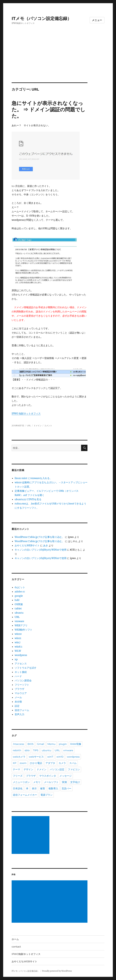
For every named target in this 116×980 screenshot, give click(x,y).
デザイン (28, 769)
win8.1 (18, 647)
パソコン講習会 (23, 680)
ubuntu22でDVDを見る (28, 499)
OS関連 (19, 604)
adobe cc (20, 592)
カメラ (62, 763)
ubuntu (19, 613)
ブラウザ (19, 689)
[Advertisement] (59, 60)
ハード (18, 676)
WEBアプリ (21, 625)
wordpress (21, 655)
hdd (17, 600)
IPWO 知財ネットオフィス (26, 413)
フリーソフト (22, 685)
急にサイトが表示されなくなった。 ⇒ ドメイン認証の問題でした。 (48, 109)
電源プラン (47, 795)
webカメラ (19, 757)
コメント (48, 426)
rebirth (17, 750)
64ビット (20, 587)
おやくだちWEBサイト (27, 545)
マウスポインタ (48, 776)
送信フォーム (22, 710)
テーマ (16, 769)
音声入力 (19, 714)
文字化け (75, 782)
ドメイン (38, 426)
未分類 (18, 702)
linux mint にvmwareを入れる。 (33, 478)
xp (16, 659)
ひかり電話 (36, 763)
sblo (27, 750)
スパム (73, 763)
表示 (34, 788)
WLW (18, 651)
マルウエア (21, 693)
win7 (18, 642)
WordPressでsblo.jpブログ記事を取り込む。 (39, 537)
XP (14, 763)
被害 (43, 788)
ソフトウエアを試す (26, 668)
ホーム (15, 939)
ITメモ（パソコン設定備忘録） (42, 18)
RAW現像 (76, 744)
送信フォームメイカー (25, 795)
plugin (63, 744)
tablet (18, 608)
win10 (18, 634)
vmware (19, 621)
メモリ (37, 782)
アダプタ (50, 763)
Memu (51, 744)
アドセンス (21, 664)
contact (16, 947)
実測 (64, 782)
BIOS (31, 744)
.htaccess (18, 744)
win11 (18, 638)
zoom (23, 763)
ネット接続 (21, 672)
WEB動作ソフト (23, 630)
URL (29, 426)
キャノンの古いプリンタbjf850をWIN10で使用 (41, 550)
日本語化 (18, 788)
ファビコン (74, 769)
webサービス (36, 757)
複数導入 (53, 788)
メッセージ (66, 776)
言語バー (66, 788)
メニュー (97, 20)
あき (46, 545)
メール (18, 697)
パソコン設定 (57, 769)
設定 (17, 706)
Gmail (40, 744)
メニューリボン (21, 782)
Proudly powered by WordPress (57, 971)
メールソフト (51, 782)
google (19, 596)
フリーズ (18, 776)
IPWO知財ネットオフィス (26, 954)
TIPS (36, 750)
